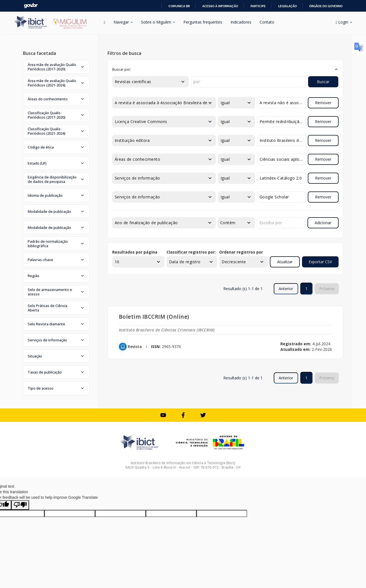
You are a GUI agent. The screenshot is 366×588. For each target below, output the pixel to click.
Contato (267, 22)
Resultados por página (135, 252)
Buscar (323, 82)
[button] (56, 67)
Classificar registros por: (191, 252)
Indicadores (241, 22)
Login (344, 22)
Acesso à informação (220, 6)
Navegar (123, 22)
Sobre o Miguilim (158, 22)
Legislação (287, 6)
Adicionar (323, 223)
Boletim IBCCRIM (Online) (154, 317)
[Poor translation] (20, 505)
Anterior (286, 289)
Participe (258, 6)
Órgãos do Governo (326, 6)
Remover (323, 103)
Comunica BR (179, 6)
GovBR (31, 6)
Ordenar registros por (241, 252)
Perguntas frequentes (203, 22)
